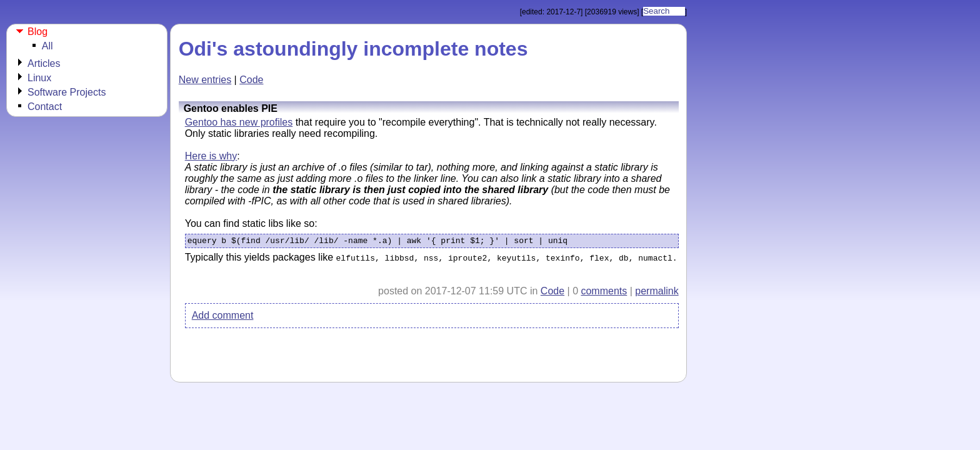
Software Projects (67, 92)
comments (604, 293)
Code (251, 80)
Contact (45, 107)
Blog (37, 32)
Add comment (223, 318)
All (47, 46)
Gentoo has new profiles (239, 122)
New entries (205, 80)
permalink (657, 293)
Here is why (211, 156)
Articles (44, 63)
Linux (39, 78)
